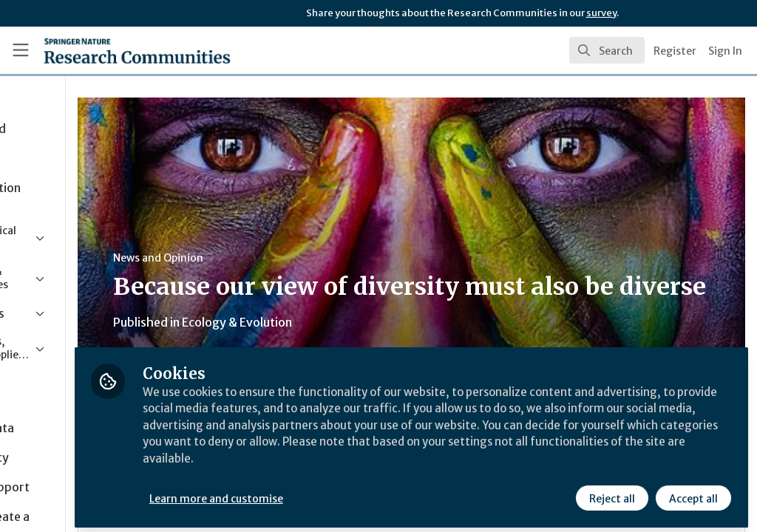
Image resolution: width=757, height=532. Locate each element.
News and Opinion (282, 258)
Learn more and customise (340, 493)
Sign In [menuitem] (725, 51)
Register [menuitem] (675, 51)
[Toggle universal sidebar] (21, 50)
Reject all (611, 493)
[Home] (111, 50)
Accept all (692, 493)
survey (601, 13)
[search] (607, 50)
